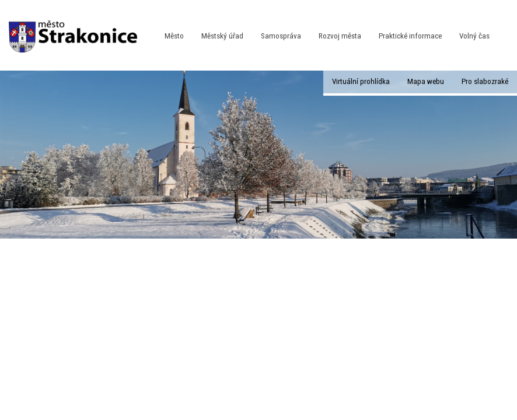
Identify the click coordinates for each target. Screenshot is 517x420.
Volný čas (474, 36)
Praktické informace (410, 36)
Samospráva (281, 36)
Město (174, 36)
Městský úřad (222, 36)
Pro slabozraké (485, 81)
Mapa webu (426, 81)
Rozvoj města (340, 36)
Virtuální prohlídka (361, 81)
